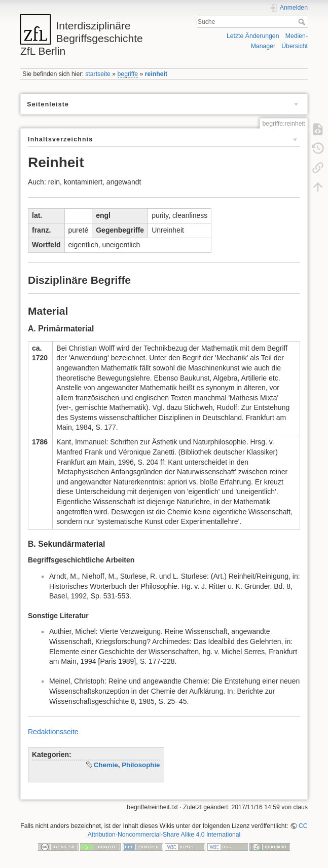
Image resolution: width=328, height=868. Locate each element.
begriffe (128, 74)
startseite (98, 74)
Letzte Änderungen (253, 36)
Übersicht (295, 46)
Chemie (106, 765)
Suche (303, 22)
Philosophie (141, 765)
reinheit (156, 74)
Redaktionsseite (53, 732)
